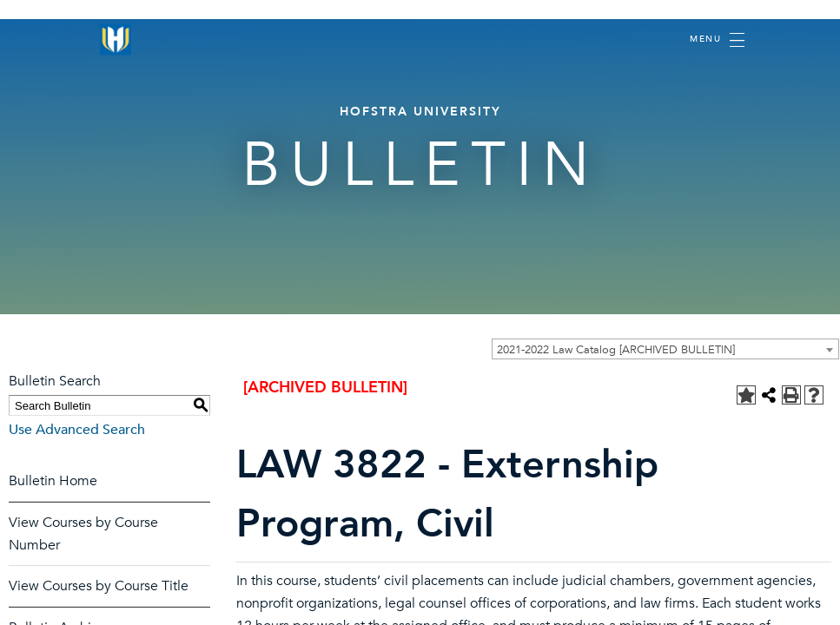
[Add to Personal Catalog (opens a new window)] (746, 395)
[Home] (116, 39)
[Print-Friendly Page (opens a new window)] (791, 395)
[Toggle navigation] (717, 40)
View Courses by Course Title (99, 586)
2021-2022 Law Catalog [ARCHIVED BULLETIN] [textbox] (616, 350)
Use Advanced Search (77, 430)
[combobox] (665, 349)
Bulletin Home (53, 481)
